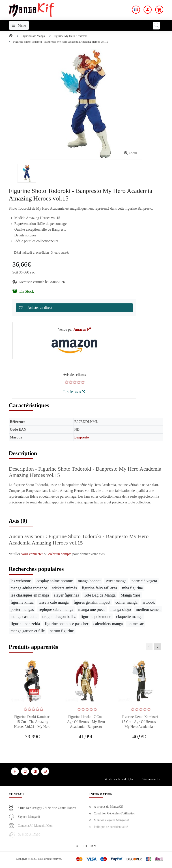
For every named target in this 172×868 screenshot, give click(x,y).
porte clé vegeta (144, 581)
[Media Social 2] (25, 771)
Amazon (82, 329)
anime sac (136, 624)
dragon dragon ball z (59, 617)
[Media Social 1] (15, 771)
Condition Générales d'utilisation (115, 813)
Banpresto (82, 437)
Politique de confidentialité (111, 827)
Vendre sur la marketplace (120, 779)
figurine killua (22, 602)
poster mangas (22, 609)
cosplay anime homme (55, 581)
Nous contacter (151, 779)
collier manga (126, 602)
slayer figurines (66, 595)
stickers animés (64, 588)
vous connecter (32, 554)
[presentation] (149, 647)
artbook (149, 602)
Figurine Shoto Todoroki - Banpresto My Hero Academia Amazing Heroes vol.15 (61, 42)
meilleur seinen (148, 609)
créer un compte (60, 554)
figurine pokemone (96, 617)
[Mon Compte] (148, 10)
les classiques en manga (30, 595)
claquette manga (129, 617)
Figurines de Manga (33, 36)
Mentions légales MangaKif (111, 820)
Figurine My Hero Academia (71, 36)
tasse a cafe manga (54, 602)
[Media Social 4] (45, 771)
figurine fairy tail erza (99, 588)
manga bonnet (89, 581)
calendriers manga (108, 624)
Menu (19, 25)
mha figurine (132, 588)
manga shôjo (121, 609)
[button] (86, 846)
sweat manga (116, 581)
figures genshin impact (92, 602)
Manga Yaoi (130, 595)
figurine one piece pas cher (67, 624)
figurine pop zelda (25, 624)
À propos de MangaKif (108, 807)
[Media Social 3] (35, 771)
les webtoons (21, 581)
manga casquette (24, 617)
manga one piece (92, 609)
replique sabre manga (56, 609)
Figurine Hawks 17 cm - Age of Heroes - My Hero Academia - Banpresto (86, 722)
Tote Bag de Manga (100, 595)
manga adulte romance (29, 588)
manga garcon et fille (28, 631)
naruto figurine (62, 631)
